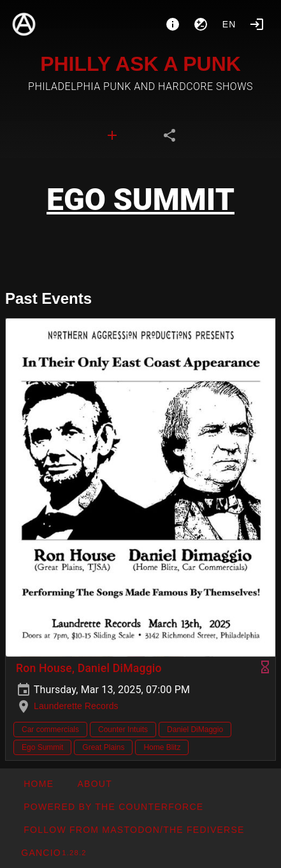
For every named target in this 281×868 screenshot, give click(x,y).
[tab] (112, 135)
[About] (173, 24)
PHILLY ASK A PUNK (140, 64)
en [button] (229, 24)
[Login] (257, 24)
